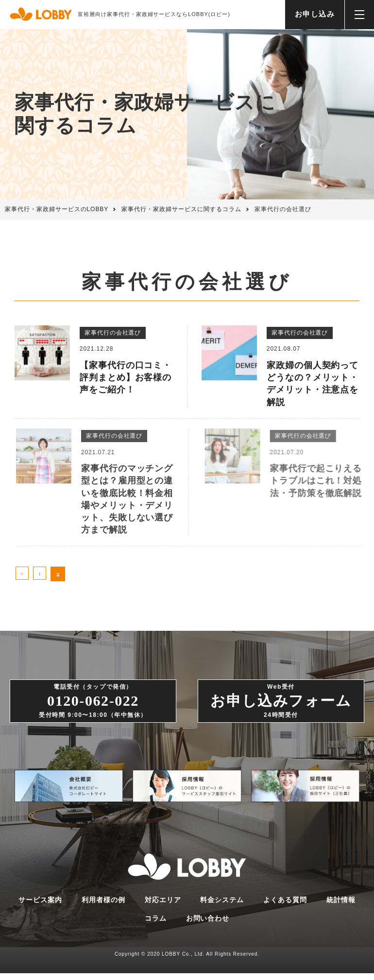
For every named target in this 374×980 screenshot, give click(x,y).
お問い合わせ (208, 926)
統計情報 (341, 907)
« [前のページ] (23, 574)
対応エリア (163, 907)
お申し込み (315, 14)
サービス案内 (40, 907)
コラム (156, 926)
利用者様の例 (103, 907)
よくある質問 (285, 907)
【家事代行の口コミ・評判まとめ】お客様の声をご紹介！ (126, 377)
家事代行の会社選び (113, 333)
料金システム (222, 907)
